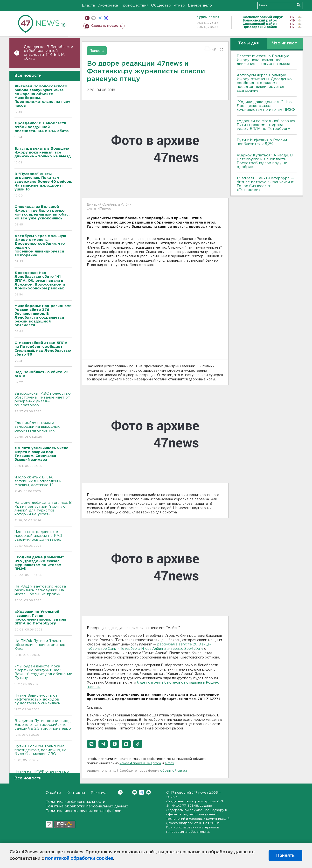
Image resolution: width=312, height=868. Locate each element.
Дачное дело (200, 5)
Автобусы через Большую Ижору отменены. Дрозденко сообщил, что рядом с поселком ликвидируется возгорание (264, 83)
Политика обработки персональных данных (87, 806)
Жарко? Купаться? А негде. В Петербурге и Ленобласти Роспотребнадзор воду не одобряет (265, 161)
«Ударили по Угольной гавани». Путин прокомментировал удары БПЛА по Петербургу (266, 125)
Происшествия (135, 5)
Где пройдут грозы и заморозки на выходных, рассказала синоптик (43, 430)
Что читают (285, 43)
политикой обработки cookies (79, 859)
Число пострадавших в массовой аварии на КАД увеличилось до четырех (43, 539)
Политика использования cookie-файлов (83, 811)
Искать (299, 5)
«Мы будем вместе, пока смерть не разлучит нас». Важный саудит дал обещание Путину (43, 675)
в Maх (169, 763)
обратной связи (173, 771)
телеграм (100, 18)
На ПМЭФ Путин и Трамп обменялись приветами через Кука (43, 648)
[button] (91, 744)
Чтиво (179, 5)
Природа (97, 51)
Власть (88, 5)
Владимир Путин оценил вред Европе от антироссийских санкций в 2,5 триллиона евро (43, 728)
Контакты (76, 793)
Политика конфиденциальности (75, 802)
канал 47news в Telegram (140, 763)
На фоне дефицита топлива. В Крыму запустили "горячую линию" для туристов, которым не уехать (43, 512)
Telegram (142, 792)
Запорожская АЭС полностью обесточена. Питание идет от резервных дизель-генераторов (43, 403)
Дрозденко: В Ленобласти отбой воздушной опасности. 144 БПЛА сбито (49, 53)
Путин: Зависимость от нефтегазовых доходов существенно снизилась (43, 703)
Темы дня (248, 43)
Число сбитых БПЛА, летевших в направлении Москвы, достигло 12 (43, 485)
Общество (161, 5)
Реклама (99, 793)
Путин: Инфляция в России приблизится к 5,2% (262, 142)
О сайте (53, 793)
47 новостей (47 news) (189, 793)
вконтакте (94, 18)
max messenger (106, 18)
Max (149, 792)
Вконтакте (120, 792)
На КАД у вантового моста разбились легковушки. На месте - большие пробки (43, 594)
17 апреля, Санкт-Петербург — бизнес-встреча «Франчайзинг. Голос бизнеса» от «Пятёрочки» (266, 184)
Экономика (108, 5)
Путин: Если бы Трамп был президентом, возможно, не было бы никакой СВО (43, 753)
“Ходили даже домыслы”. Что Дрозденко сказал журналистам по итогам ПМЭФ (266, 106)
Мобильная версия (87, 18)
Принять (285, 855)
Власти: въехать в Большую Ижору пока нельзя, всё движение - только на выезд (263, 60)
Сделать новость (107, 26)
